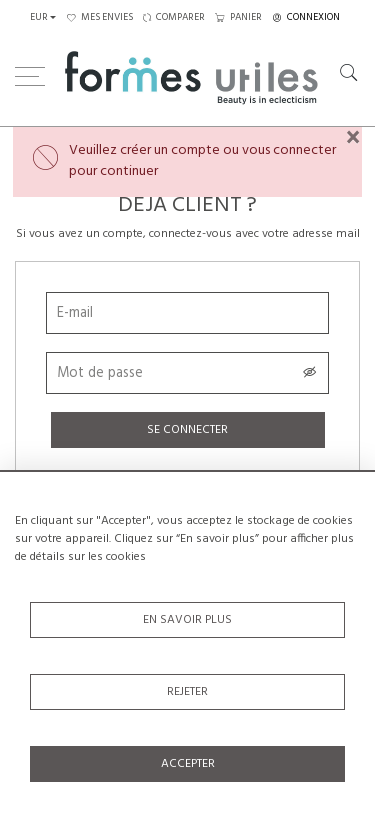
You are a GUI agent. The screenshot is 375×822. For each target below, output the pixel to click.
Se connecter (187, 430)
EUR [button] (39, 17)
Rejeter (187, 692)
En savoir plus (187, 620)
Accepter (188, 764)
